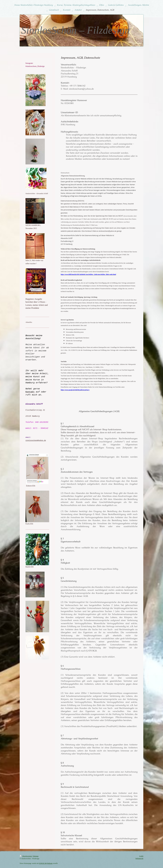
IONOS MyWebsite (46, 863)
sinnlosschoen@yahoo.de (36, 441)
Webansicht (139, 858)
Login (141, 856)
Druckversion (26, 856)
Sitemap (36, 856)
